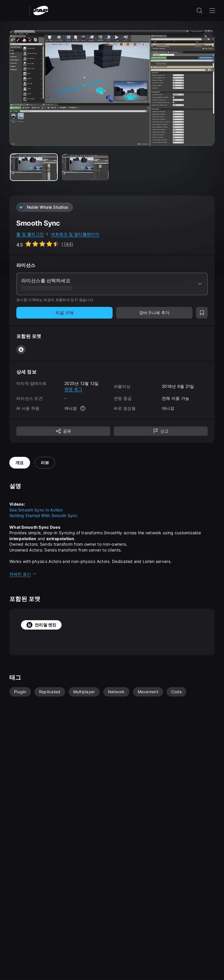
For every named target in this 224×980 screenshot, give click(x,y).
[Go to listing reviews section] (45, 244)
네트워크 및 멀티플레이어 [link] (75, 234)
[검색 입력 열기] (199, 11)
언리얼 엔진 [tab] (41, 625)
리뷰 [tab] (45, 463)
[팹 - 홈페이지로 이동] (41, 10)
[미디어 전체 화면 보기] (207, 38)
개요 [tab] (20, 463)
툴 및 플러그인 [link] (30, 234)
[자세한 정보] (83, 408)
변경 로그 (73, 389)
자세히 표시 (23, 574)
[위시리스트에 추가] (202, 313)
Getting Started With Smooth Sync (43, 515)
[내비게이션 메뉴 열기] (212, 11)
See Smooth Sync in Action (36, 510)
